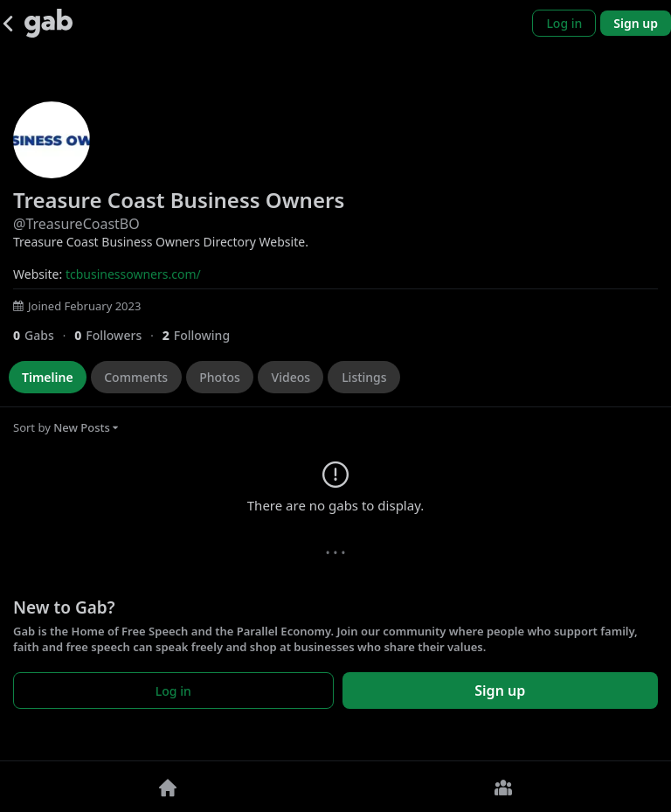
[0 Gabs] (44, 335)
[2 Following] (203, 335)
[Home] (168, 787)
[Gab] (48, 23)
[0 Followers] (118, 335)
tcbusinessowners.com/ (133, 274)
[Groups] (503, 787)
